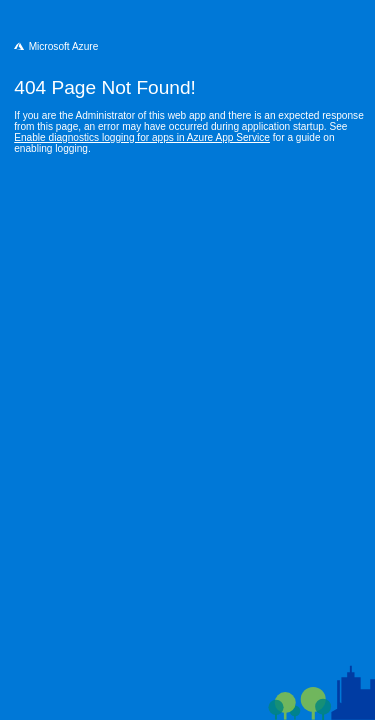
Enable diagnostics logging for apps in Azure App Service (142, 137)
